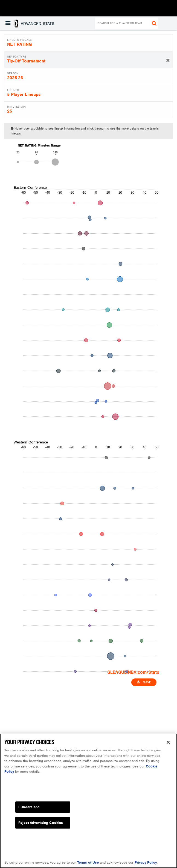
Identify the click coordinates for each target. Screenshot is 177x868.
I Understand (29, 808)
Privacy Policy (146, 863)
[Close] (168, 743)
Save (144, 682)
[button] (30, 23)
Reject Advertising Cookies (41, 823)
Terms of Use (88, 863)
